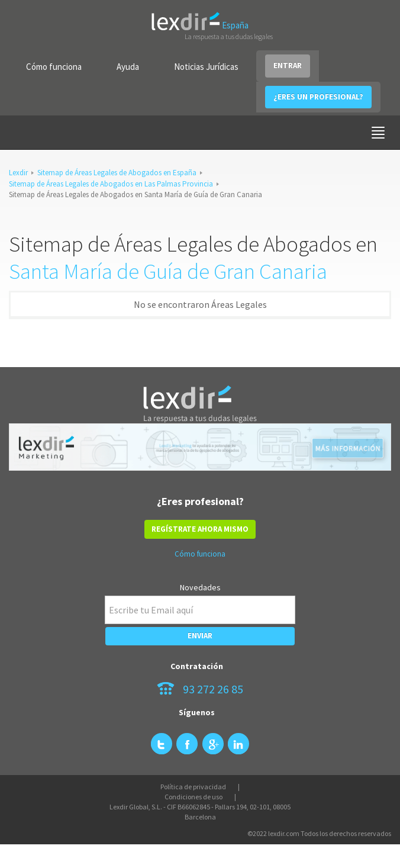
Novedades (200, 587)
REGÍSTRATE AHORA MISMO (200, 529)
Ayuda (128, 67)
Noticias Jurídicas (206, 67)
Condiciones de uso (193, 797)
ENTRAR (288, 65)
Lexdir (18, 173)
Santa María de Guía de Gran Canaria (168, 271)
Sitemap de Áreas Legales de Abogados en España (117, 173)
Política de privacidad (193, 787)
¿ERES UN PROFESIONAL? (318, 97)
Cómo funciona (54, 67)
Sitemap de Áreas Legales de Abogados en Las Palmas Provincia (111, 184)
